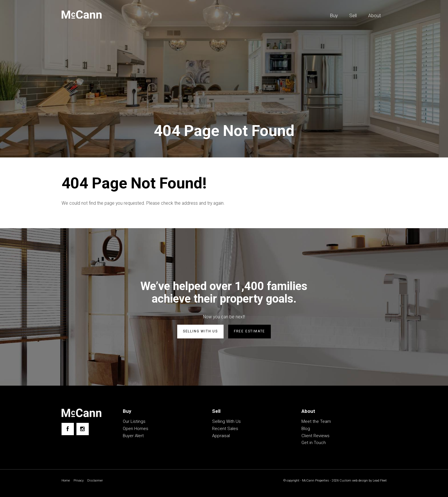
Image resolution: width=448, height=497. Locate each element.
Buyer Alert (133, 436)
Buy (334, 15)
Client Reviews (315, 436)
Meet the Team (316, 422)
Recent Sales (225, 429)
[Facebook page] (68, 430)
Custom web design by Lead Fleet (362, 481)
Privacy (80, 481)
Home (66, 481)
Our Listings (134, 422)
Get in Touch (314, 443)
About (375, 15)
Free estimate (249, 332)
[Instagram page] (83, 430)
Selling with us (200, 332)
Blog (306, 429)
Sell (353, 15)
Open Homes (136, 429)
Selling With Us (226, 422)
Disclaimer (97, 481)
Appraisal (221, 436)
